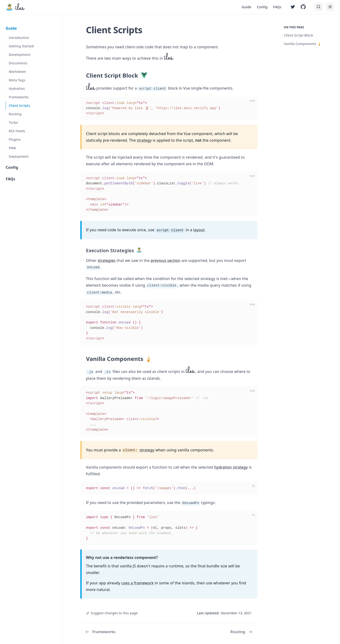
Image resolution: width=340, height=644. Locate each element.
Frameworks (19, 97)
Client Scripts (19, 105)
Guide (246, 7)
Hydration (17, 89)
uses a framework (138, 583)
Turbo (13, 122)
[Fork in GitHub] (303, 7)
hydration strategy (231, 467)
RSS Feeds (17, 131)
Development (20, 55)
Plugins (15, 139)
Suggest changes (112, 613)
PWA (12, 148)
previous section (166, 260)
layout (199, 230)
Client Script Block (298, 35)
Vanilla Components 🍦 (303, 44)
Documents (18, 63)
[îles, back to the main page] (15, 7)
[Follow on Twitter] (293, 7)
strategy (144, 140)
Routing (15, 114)
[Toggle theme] (330, 7)
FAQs (277, 7)
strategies (106, 260)
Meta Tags (17, 80)
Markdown (17, 72)
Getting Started (21, 46)
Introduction (19, 38)
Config (262, 7)
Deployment (19, 156)
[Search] (319, 7)
